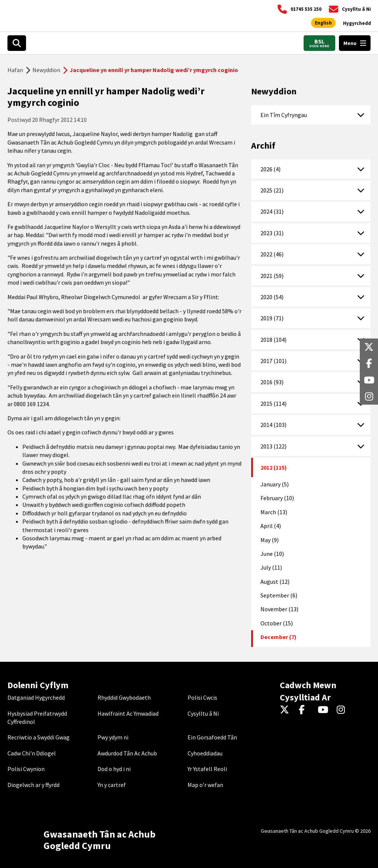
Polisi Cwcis (202, 697)
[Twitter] (286, 710)
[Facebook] (305, 710)
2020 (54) (272, 297)
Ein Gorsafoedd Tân (212, 737)
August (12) (275, 582)
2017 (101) (273, 361)
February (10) (277, 498)
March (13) (274, 512)
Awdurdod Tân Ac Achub (127, 753)
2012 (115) (274, 467)
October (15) (277, 623)
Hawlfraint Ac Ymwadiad (128, 713)
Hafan (15, 70)
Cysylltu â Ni (203, 713)
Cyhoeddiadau (205, 753)
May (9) (270, 540)
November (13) (279, 609)
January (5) (275, 484)
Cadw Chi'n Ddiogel (32, 753)
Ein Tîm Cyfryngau (284, 115)
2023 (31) (272, 233)
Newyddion (46, 70)
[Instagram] (343, 710)
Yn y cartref (112, 785)
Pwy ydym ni (113, 737)
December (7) (278, 637)
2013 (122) (273, 446)
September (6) (279, 595)
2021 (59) (272, 276)
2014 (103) (273, 425)
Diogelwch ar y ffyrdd (33, 785)
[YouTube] (324, 710)
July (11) (271, 567)
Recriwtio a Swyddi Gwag (39, 737)
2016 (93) (272, 382)
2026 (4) (270, 169)
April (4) (271, 526)
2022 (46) (272, 254)
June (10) (272, 554)
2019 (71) (272, 318)
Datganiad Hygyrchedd (36, 697)
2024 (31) (272, 211)
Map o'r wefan (205, 785)
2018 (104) (273, 340)
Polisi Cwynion (26, 769)
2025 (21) (272, 190)
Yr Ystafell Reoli (207, 769)
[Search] (17, 43)
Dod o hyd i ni (114, 769)
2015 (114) (273, 404)
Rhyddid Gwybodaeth (124, 697)
